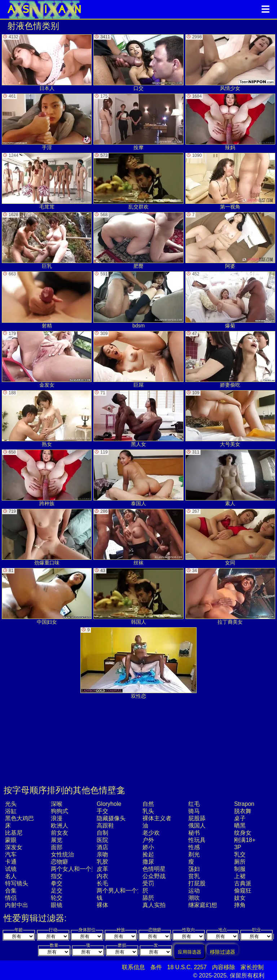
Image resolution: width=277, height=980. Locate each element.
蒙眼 (11, 840)
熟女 (47, 419)
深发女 (14, 847)
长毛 (102, 883)
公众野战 (154, 876)
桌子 (240, 818)
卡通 (11, 862)
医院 (102, 840)
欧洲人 (60, 826)
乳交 (240, 854)
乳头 (148, 811)
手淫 (47, 122)
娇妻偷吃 (230, 359)
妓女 (240, 898)
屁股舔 (197, 818)
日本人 (47, 63)
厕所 (240, 862)
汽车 (11, 854)
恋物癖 (60, 862)
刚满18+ (245, 840)
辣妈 (230, 122)
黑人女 (138, 419)
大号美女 (230, 419)
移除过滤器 (223, 952)
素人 (230, 478)
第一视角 (230, 181)
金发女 (47, 359)
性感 (194, 847)
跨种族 (47, 478)
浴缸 (11, 811)
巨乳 (47, 240)
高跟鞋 (105, 826)
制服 (240, 869)
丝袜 (138, 537)
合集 (11, 891)
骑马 (194, 811)
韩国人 (138, 596)
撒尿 (148, 862)
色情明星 (154, 869)
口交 (138, 63)
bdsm (138, 300)
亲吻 (102, 854)
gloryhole (109, 804)
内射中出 (17, 905)
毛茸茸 (47, 181)
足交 (57, 891)
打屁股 (197, 883)
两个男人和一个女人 (123, 891)
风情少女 (230, 63)
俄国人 (197, 826)
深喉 (57, 804)
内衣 (102, 876)
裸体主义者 (157, 818)
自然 (148, 804)
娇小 (148, 847)
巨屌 (138, 359)
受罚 (148, 883)
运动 (194, 891)
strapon (244, 804)
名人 (11, 876)
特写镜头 (17, 883)
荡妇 (194, 869)
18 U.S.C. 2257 (187, 967)
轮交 (57, 898)
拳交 (57, 883)
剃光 (194, 854)
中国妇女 (47, 596)
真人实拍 (154, 905)
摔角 (240, 905)
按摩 (138, 122)
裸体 (102, 905)
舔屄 (148, 898)
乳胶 (102, 862)
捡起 (148, 854)
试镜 (11, 869)
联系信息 (133, 967)
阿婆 (230, 240)
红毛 (194, 804)
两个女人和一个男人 (77, 869)
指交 (57, 876)
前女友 (60, 833)
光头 (11, 804)
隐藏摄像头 (111, 818)
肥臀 (138, 240)
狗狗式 (60, 811)
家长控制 (252, 967)
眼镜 (57, 905)
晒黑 (240, 826)
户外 (148, 840)
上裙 (240, 876)
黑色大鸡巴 (19, 818)
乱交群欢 (138, 181)
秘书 (194, 833)
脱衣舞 (243, 811)
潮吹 (194, 898)
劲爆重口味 (47, 537)
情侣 (11, 898)
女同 (230, 537)
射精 (47, 300)
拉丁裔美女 (230, 596)
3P (238, 847)
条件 (156, 967)
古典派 (243, 883)
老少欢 (151, 833)
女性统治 (62, 854)
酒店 (102, 847)
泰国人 (138, 478)
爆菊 (230, 300)
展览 (57, 840)
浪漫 (57, 818)
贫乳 (194, 876)
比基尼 (14, 833)
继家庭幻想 (203, 905)
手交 (102, 811)
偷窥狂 (243, 891)
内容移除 (224, 967)
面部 (57, 847)
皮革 (102, 869)
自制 (102, 833)
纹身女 (243, 833)
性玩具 (197, 840)
